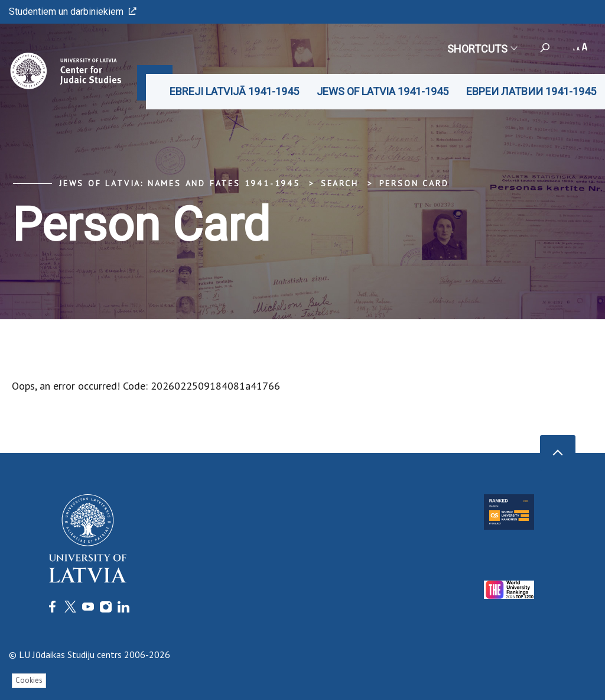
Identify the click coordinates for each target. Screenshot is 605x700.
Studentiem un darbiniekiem (73, 12)
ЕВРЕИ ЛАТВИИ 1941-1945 (531, 91)
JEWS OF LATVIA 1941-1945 (383, 91)
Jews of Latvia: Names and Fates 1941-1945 (180, 183)
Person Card (414, 183)
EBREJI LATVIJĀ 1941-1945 (234, 91)
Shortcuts (482, 49)
